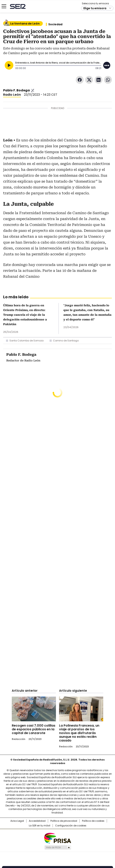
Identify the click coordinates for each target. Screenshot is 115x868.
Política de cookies (93, 821)
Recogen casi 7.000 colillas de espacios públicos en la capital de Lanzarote (34, 729)
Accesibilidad (37, 821)
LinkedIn (99, 80)
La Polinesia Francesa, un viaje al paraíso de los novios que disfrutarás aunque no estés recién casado (79, 733)
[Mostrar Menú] (4, 6)
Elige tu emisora (95, 8)
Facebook (80, 80)
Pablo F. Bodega (16, 90)
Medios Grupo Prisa (58, 847)
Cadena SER (18, 6)
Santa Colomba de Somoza (26, 341)
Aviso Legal (17, 821)
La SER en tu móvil (40, 826)
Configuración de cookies (71, 826)
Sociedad (55, 24)
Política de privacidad (64, 821)
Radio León (12, 95)
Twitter (89, 80)
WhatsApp (108, 80)
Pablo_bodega (33, 90)
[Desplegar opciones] (107, 65)
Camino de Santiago (66, 341)
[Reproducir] (9, 65)
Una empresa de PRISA (57, 838)
